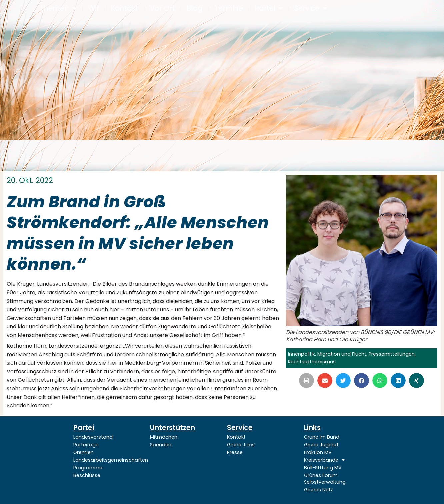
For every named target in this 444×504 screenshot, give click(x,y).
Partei (269, 8)
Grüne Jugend (321, 445)
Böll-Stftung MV (323, 468)
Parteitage (86, 445)
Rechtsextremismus (312, 362)
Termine (229, 8)
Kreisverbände (324, 460)
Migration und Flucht (342, 354)
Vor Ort (162, 8)
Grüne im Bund (322, 437)
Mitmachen (164, 437)
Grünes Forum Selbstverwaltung (325, 479)
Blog (195, 8)
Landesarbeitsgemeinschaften (107, 460)
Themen (58, 8)
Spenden (161, 445)
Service (311, 8)
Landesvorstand (93, 437)
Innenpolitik (301, 354)
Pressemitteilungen (392, 354)
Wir (94, 8)
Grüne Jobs (241, 445)
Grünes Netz (318, 490)
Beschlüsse (87, 475)
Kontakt (124, 8)
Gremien (83, 452)
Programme (88, 468)
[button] (306, 380)
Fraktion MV (318, 452)
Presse (235, 452)
